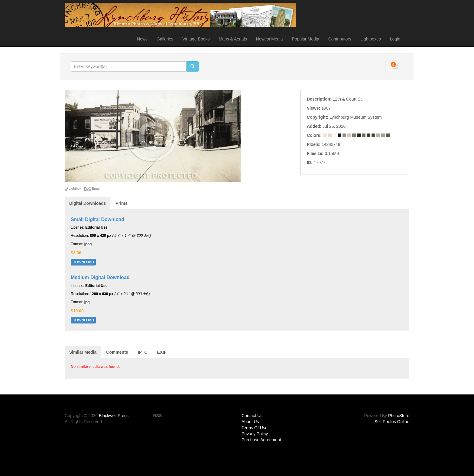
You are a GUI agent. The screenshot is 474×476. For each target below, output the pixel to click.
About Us (250, 422)
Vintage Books (196, 39)
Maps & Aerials (233, 39)
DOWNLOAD (83, 262)
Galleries (165, 39)
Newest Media (269, 39)
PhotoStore (399, 416)
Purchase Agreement (261, 440)
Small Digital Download (97, 219)
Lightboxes (371, 39)
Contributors (340, 39)
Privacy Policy (255, 434)
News (142, 39)
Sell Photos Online (392, 422)
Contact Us (252, 416)
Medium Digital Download (100, 277)
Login (395, 39)
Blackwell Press (114, 416)
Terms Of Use (255, 428)
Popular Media (305, 39)
